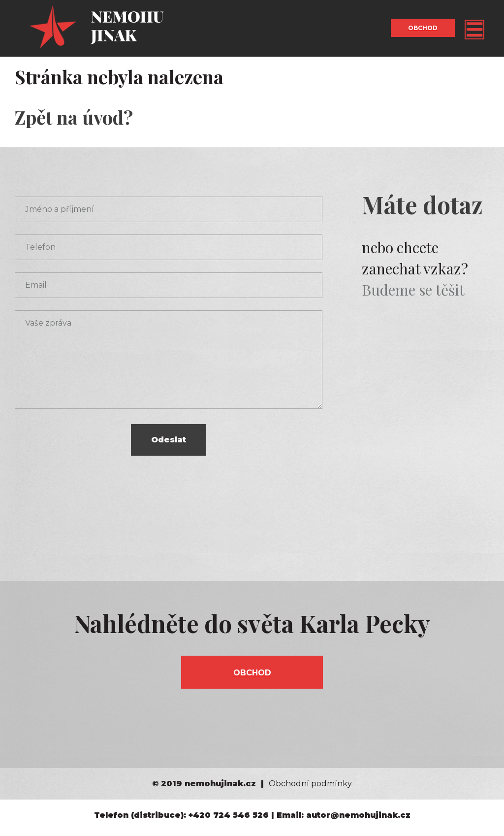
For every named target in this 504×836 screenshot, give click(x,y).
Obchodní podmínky (310, 784)
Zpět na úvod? (74, 117)
